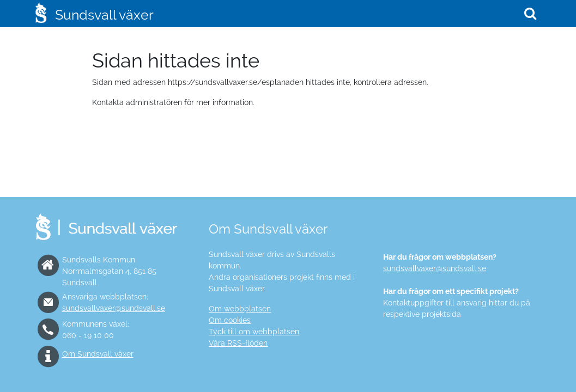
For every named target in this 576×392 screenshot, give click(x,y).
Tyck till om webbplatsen (254, 332)
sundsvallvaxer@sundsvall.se (114, 308)
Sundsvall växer (104, 15)
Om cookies (230, 320)
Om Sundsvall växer (98, 354)
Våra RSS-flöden (238, 343)
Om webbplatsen (240, 309)
